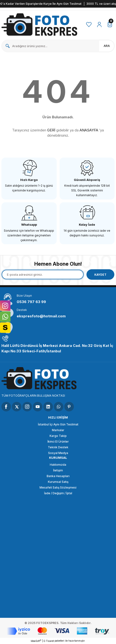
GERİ (51, 130)
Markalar (58, 430)
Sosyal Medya (58, 453)
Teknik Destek (58, 447)
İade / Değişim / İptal (58, 493)
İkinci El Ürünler (58, 442)
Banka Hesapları (58, 476)
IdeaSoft (36, 641)
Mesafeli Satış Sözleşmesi (58, 487)
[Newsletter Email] (43, 275)
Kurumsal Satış (58, 482)
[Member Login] (99, 25)
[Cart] (110, 25)
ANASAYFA (89, 130)
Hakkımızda (58, 465)
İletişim (58, 470)
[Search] (58, 46)
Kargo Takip (58, 436)
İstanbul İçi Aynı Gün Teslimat (58, 424)
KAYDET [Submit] (100, 275)
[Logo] (40, 25)
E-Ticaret (49, 641)
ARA (107, 46)
